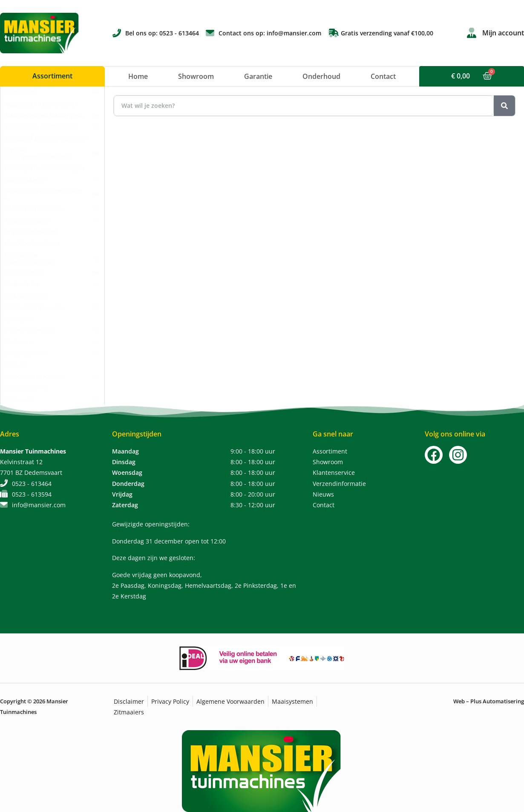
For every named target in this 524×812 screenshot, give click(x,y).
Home (138, 76)
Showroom (196, 76)
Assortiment (330, 451)
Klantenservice (334, 472)
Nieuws (323, 494)
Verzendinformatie (339, 484)
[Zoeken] (504, 106)
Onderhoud (321, 76)
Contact (383, 76)
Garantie (258, 76)
